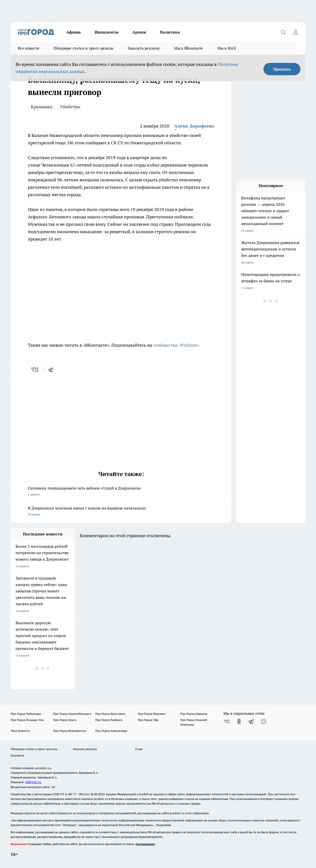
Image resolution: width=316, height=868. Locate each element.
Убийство (70, 107)
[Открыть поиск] (283, 32)
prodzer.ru (101, 799)
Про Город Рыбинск (109, 720)
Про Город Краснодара (111, 731)
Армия (139, 32)
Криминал (42, 107)
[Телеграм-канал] (251, 721)
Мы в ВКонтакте (188, 48)
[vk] (35, 370)
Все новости (29, 48)
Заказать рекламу (144, 48)
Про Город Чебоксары (26, 714)
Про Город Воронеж (152, 714)
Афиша (74, 32)
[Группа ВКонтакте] (227, 721)
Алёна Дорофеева (194, 126)
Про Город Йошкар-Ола (27, 720)
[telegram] (52, 370)
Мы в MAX (227, 48)
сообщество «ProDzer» (176, 345)
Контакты (17, 755)
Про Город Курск (65, 720)
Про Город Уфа (148, 720)
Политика (170, 32)
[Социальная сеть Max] (264, 721)
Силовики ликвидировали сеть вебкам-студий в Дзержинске (121, 492)
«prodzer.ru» (43, 768)
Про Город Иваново (194, 714)
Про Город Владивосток (70, 731)
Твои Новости (20, 731)
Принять (282, 69)
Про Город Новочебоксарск (72, 714)
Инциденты (107, 32)
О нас (139, 749)
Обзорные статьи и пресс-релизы (83, 48)
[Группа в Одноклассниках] (239, 721)
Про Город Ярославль (110, 714)
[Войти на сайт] (296, 32)
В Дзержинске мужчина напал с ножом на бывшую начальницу (121, 512)
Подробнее (164, 825)
